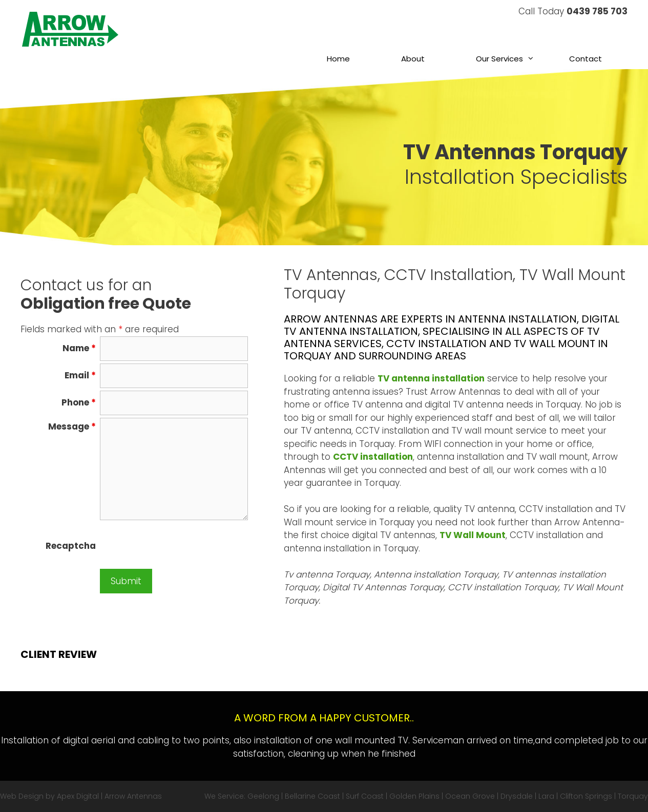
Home (338, 59)
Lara (546, 796)
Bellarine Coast (312, 796)
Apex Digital (78, 796)
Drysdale (517, 796)
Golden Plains (414, 796)
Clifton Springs (586, 796)
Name (79, 348)
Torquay (633, 796)
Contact (586, 59)
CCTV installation (373, 457)
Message (72, 426)
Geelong (263, 796)
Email (80, 375)
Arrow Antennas (133, 796)
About (413, 59)
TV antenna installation (431, 378)
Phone (79, 402)
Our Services (510, 59)
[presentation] (178, 546)
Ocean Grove (470, 796)
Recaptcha (71, 546)
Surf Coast (365, 796)
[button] (533, 59)
